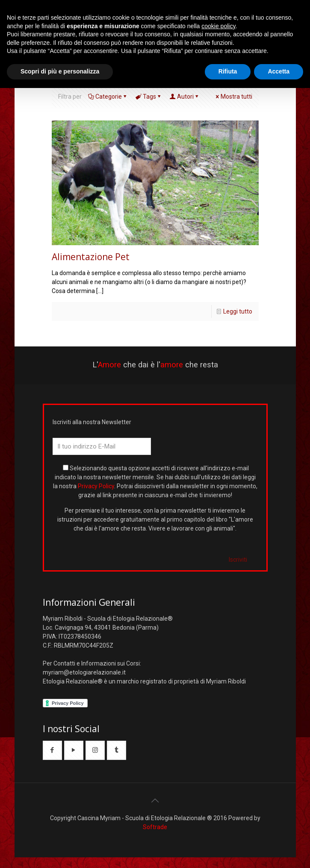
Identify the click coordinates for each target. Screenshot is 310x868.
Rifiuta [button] (228, 71)
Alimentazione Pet (91, 257)
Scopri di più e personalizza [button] (60, 71)
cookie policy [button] (218, 26)
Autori (185, 97)
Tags (149, 97)
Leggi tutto (238, 311)
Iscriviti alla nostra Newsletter (92, 422)
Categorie (108, 97)
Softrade (155, 827)
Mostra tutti (233, 97)
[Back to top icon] (155, 801)
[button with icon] (52, 750)
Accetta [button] (279, 71)
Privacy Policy (96, 486)
